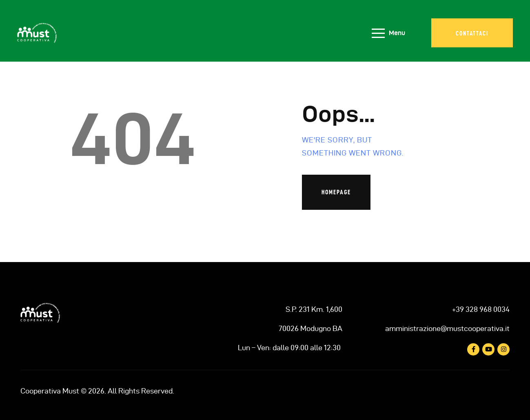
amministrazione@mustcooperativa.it (447, 328)
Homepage (336, 192)
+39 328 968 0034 (481, 309)
